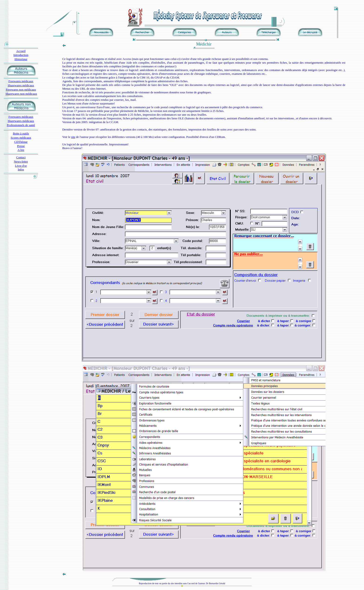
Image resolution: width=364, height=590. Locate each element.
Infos (21, 169)
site (73, 137)
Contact (21, 157)
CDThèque (21, 142)
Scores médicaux (21, 138)
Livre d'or (21, 166)
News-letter (21, 161)
